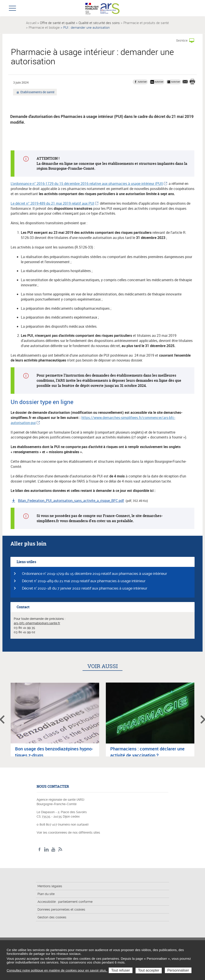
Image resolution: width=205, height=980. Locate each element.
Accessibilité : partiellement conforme (65, 902)
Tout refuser (120, 970)
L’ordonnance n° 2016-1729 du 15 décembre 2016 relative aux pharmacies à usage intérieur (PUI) (87, 184)
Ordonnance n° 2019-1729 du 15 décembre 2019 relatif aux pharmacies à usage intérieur (95, 574)
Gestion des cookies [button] (52, 917)
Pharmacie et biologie (44, 27)
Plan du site (46, 894)
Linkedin (46, 850)
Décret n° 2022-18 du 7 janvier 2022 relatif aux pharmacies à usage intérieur (85, 588)
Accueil (31, 23)
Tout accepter (149, 970)
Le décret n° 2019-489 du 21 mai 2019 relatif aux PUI (52, 203)
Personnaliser (178, 970)
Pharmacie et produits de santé (146, 23)
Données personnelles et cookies (61, 909)
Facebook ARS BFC (40, 850)
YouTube (53, 850)
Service (182, 40)
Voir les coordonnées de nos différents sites (68, 832)
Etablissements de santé (37, 93)
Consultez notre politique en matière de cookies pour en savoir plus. (57, 970)
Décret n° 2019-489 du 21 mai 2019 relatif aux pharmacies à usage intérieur (84, 581)
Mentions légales (50, 886)
